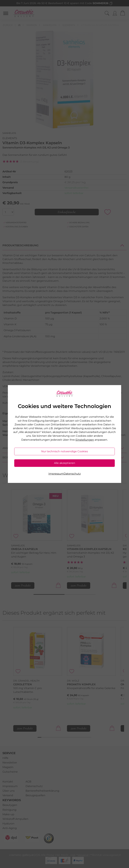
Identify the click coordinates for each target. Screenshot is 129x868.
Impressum (56, 474)
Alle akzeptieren (65, 463)
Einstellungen (85, 440)
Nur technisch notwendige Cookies (65, 451)
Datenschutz (72, 474)
